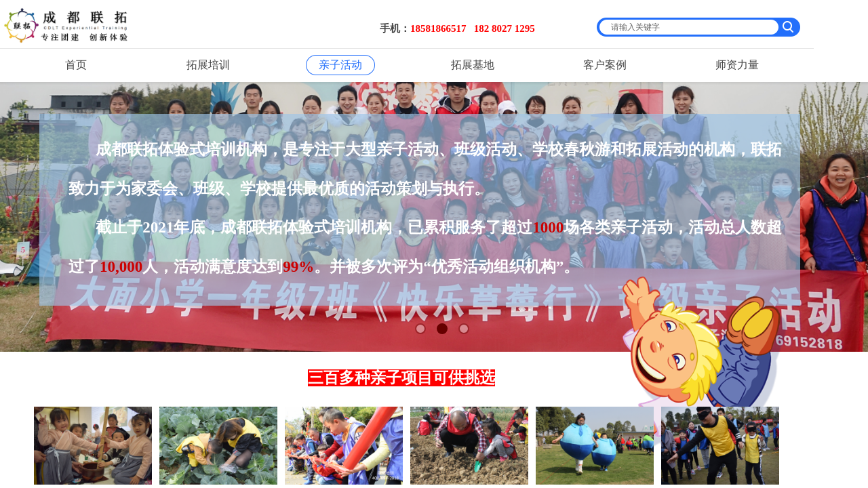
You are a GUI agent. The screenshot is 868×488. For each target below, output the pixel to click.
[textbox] (690, 27)
